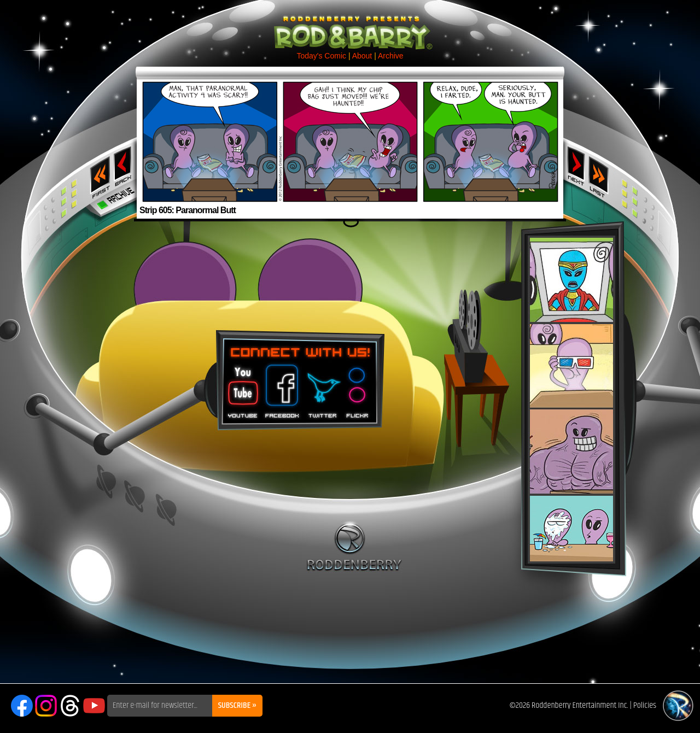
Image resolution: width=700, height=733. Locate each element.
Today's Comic (321, 56)
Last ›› (602, 174)
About (362, 56)
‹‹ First (98, 174)
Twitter (322, 388)
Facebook (281, 388)
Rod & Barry (350, 25)
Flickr (358, 388)
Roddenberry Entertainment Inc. (580, 705)
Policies (645, 705)
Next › (576, 166)
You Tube (242, 388)
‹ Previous (124, 166)
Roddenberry (354, 546)
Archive (391, 56)
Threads (70, 706)
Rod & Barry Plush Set (571, 400)
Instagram (46, 706)
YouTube (94, 706)
